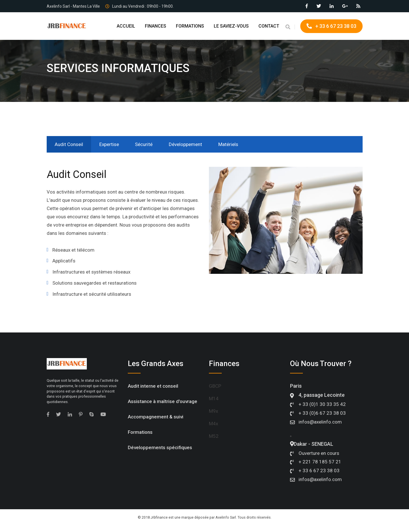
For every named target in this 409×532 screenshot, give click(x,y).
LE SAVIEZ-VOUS (231, 26)
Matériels (233, 144)
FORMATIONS (190, 26)
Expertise (111, 144)
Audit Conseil (69, 144)
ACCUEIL (126, 26)
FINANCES (156, 26)
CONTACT (269, 26)
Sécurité (146, 144)
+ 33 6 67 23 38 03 (331, 26)
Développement (189, 144)
